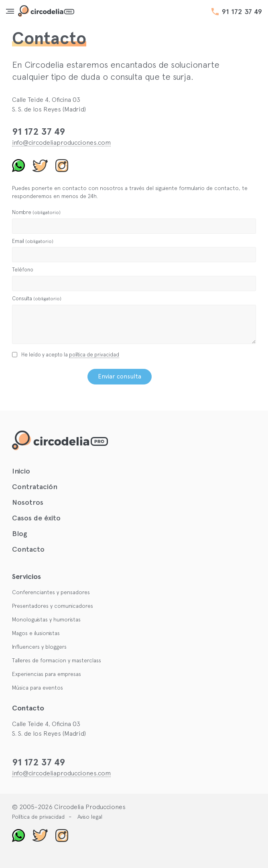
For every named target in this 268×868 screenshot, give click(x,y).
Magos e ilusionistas (36, 633)
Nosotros (28, 502)
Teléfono (23, 270)
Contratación (35, 487)
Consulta (37, 298)
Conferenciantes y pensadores (51, 592)
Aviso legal (90, 817)
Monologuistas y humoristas (46, 619)
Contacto (28, 549)
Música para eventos (38, 688)
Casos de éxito (36, 518)
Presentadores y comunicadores (53, 606)
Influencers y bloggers (39, 647)
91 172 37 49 (242, 12)
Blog (20, 534)
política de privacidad (94, 355)
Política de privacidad (38, 817)
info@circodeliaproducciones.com (61, 142)
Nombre (36, 212)
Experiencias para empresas (47, 674)
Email (33, 241)
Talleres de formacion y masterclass (57, 660)
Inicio (21, 471)
